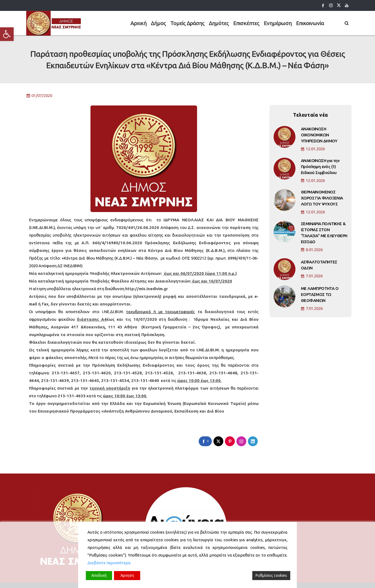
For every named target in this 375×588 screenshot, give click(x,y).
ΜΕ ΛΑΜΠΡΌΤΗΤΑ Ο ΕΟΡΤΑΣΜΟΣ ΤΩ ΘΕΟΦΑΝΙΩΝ (320, 297)
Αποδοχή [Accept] (99, 575)
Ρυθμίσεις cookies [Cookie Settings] (271, 575)
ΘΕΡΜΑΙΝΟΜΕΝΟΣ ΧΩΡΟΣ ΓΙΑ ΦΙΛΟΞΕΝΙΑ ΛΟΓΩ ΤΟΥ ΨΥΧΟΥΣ (322, 201)
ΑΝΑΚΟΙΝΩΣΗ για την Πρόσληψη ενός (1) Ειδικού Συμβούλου (320, 170)
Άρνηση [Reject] (127, 575)
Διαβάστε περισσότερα (109, 563)
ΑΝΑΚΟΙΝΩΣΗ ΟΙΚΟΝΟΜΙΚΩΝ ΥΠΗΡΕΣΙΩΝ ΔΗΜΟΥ (319, 138)
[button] (7, 34)
